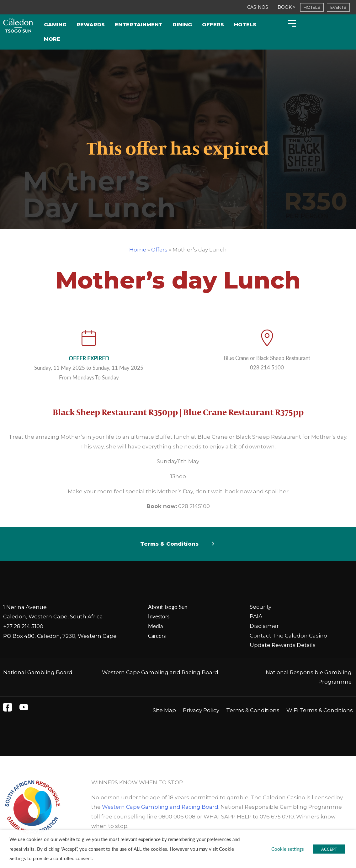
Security (260, 607)
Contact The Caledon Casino (288, 636)
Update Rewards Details (283, 645)
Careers (157, 636)
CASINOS (258, 7)
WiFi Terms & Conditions (320, 710)
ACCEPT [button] (329, 849)
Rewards (91, 25)
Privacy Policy (201, 710)
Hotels (245, 25)
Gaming (55, 25)
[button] (178, 544)
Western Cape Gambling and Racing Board (160, 672)
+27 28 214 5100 (23, 626)
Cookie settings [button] (288, 849)
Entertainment (139, 25)
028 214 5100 (267, 367)
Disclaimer (264, 626)
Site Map (164, 710)
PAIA (256, 616)
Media (155, 626)
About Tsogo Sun (168, 607)
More (52, 39)
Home (138, 250)
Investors (159, 616)
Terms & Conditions (169, 544)
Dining (182, 25)
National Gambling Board (38, 672)
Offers (213, 25)
